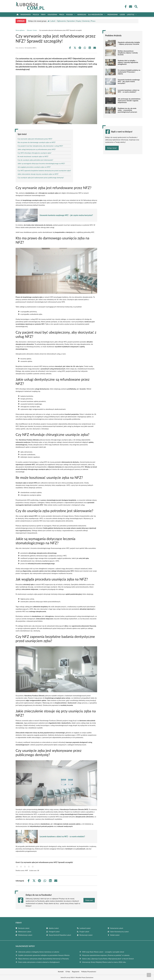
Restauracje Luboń (86, 935)
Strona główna (20, 30)
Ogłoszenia (52, 14)
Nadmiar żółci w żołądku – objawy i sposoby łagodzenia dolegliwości (128, 62)
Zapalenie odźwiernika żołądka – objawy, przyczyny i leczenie (129, 43)
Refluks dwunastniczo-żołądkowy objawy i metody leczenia (128, 53)
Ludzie (122, 14)
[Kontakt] (130, 7)
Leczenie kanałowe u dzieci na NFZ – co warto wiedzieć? (62, 836)
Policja (36, 14)
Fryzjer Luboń (84, 932)
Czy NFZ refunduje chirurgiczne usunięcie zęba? (34, 153)
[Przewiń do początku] (149, 975)
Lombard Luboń (85, 928)
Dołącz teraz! (112, 148)
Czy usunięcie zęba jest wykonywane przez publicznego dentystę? (41, 178)
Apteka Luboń (54, 928)
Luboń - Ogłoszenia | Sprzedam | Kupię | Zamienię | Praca (73, 21)
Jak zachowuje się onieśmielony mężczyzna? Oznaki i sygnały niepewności (129, 101)
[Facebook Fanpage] (125, 7)
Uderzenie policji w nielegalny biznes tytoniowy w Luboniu (39, 952)
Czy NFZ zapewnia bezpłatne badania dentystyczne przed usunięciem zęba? (44, 170)
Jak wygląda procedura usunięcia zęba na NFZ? (34, 167)
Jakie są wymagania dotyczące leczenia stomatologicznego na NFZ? (41, 163)
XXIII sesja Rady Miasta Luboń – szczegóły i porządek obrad (103, 952)
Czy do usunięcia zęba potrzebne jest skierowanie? (35, 160)
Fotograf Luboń (54, 932)
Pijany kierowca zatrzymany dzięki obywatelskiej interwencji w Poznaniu (44, 959)
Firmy (43, 14)
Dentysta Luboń (24, 928)
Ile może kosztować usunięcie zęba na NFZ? (33, 156)
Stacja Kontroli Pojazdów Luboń (60, 935)
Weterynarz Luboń (25, 932)
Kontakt (61, 971)
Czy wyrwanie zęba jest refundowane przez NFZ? (35, 139)
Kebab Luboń (115, 935)
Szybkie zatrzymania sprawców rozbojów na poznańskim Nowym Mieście (44, 955)
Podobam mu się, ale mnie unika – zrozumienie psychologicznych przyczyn (127, 110)
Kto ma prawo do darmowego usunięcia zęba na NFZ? (37, 142)
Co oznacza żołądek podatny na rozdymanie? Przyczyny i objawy (129, 72)
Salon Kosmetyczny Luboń (119, 932)
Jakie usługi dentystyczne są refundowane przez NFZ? (37, 149)
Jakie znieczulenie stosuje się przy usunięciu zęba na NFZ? (38, 174)
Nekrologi (82, 14)
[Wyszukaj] (136, 6)
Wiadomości (26, 14)
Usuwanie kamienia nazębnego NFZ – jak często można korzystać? (66, 215)
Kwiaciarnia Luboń (117, 928)
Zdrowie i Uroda (32, 30)
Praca (62, 14)
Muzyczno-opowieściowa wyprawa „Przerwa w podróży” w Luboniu (106, 955)
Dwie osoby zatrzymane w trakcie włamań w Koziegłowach (39, 962)
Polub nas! (89, 900)
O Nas (68, 971)
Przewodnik (113, 14)
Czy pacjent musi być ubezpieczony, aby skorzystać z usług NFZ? (40, 146)
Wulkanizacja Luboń (25, 935)
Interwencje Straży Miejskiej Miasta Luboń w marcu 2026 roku (104, 962)
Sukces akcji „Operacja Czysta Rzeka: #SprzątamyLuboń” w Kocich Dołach (108, 959)
